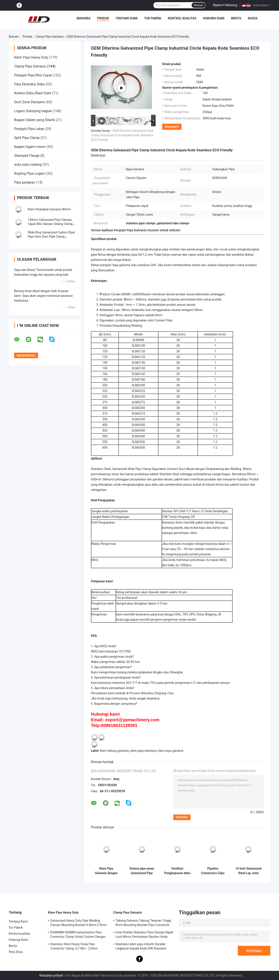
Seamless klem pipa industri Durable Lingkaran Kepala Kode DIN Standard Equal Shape (141, 947)
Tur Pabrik (153, 18)
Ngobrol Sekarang (225, 5)
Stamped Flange (27, 156)
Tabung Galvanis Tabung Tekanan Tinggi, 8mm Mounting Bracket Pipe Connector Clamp (144, 923)
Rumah (14, 37)
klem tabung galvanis (114, 751)
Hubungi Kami (214, 18)
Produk (103, 18)
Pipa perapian (25, 182)
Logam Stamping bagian (33, 111)
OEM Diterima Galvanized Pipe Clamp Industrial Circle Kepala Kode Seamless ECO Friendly (122, 135)
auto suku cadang (28, 165)
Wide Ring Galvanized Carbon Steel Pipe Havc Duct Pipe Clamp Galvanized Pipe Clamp (51, 237)
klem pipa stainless (143, 751)
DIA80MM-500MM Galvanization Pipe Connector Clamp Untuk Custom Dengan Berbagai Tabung (78, 935)
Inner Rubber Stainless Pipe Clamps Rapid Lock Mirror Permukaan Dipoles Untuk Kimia (144, 935)
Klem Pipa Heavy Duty (31, 57)
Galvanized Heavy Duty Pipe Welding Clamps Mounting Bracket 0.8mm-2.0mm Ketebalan (78, 923)
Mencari (198, 5)
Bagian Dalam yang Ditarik (35, 120)
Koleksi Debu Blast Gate (33, 93)
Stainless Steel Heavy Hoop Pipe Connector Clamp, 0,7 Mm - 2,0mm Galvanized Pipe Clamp (74, 947)
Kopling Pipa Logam (30, 173)
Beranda (84, 18)
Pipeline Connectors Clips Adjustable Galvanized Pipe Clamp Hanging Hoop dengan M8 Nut (213, 871)
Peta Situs (16, 952)
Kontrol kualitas (182, 18)
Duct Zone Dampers (30, 102)
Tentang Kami (127, 18)
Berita (236, 18)
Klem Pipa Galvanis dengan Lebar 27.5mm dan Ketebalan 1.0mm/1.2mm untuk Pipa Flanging (106, 871)
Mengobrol (172, 127)
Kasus (253, 18)
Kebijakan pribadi (51, 975)
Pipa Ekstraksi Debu (30, 84)
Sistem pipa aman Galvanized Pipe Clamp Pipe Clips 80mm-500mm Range (142, 871)
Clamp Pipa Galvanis (50, 37)
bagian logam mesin (30, 147)
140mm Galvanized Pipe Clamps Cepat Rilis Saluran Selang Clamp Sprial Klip (50, 224)
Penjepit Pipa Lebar (29, 129)
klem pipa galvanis (171, 751)
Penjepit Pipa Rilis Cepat (33, 75)
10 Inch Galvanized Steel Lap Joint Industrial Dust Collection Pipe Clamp (248, 871)
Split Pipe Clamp (27, 138)
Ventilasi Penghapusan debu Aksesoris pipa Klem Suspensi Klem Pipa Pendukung (177, 871)
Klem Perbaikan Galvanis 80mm (49, 209)
